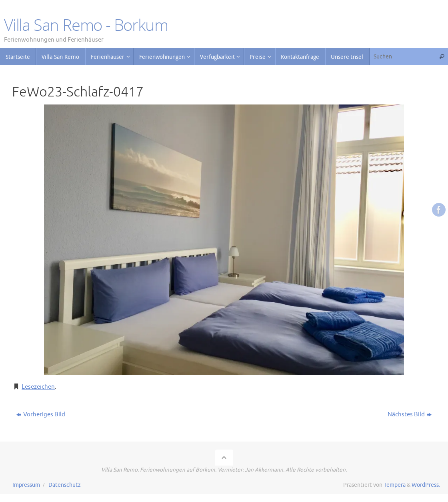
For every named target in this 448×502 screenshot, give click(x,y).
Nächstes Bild (410, 415)
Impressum (26, 485)
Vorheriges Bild (41, 415)
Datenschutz (65, 485)
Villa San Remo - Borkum (86, 25)
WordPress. (426, 485)
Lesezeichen (38, 387)
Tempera (395, 485)
